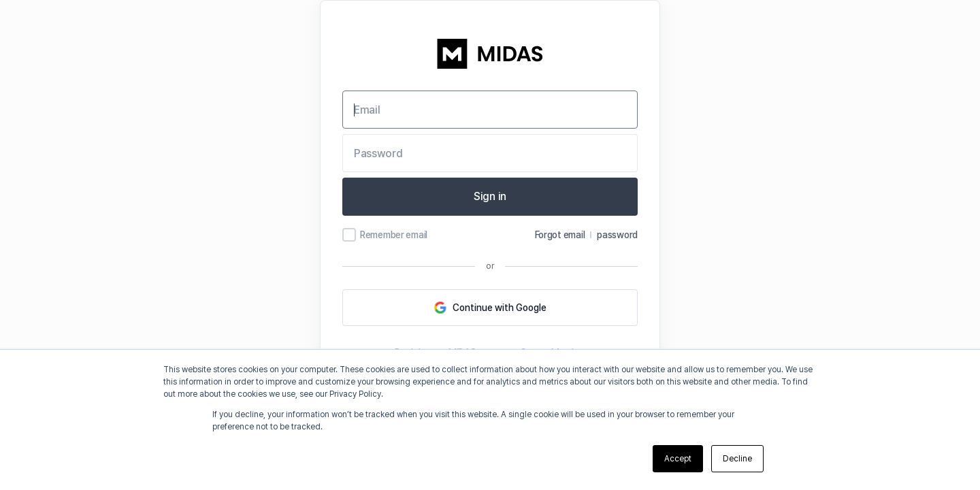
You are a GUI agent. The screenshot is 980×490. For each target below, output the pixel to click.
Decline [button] (737, 459)
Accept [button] (678, 459)
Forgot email (560, 235)
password (617, 235)
